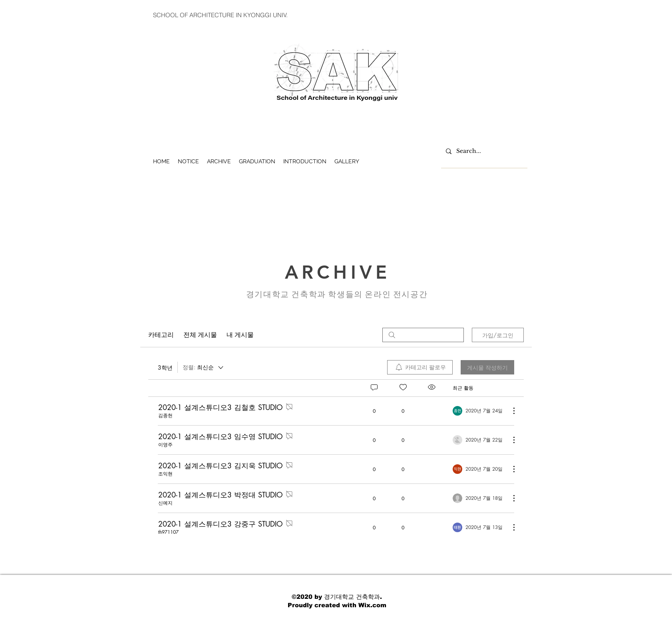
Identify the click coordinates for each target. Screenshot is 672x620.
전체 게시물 (200, 335)
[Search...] (483, 151)
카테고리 (161, 335)
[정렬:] (204, 367)
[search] (423, 335)
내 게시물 (240, 335)
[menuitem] (420, 367)
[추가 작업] (510, 411)
